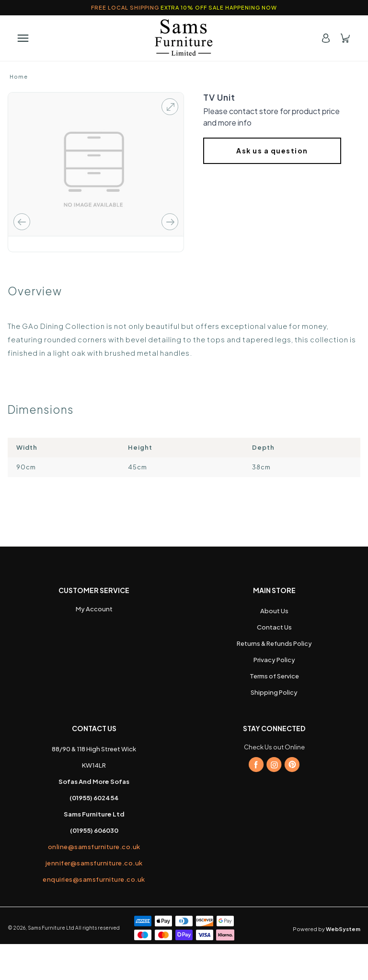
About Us (274, 654)
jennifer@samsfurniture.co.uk (94, 902)
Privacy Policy (274, 703)
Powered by (327, 965)
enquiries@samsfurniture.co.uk (94, 916)
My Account (94, 652)
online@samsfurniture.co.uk (94, 888)
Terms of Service (274, 719)
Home (19, 76)
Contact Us (274, 670)
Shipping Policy (274, 735)
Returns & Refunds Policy (274, 687)
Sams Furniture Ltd (51, 964)
